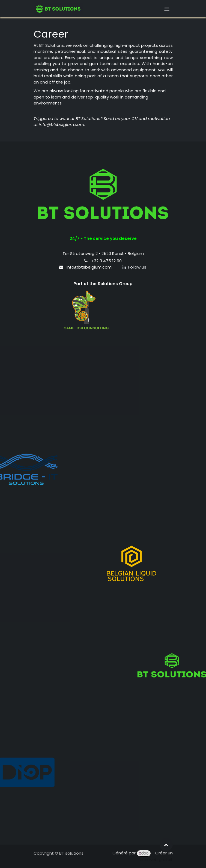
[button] (166, 845)
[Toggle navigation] (167, 9)
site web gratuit (156, 859)
